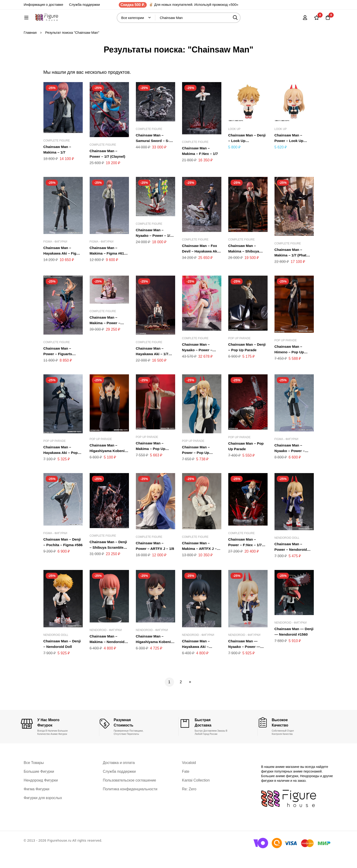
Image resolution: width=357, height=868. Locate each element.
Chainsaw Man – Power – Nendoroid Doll (291, 565)
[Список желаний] (316, 20)
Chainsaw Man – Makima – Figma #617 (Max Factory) (109, 269)
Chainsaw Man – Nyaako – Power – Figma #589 (290, 466)
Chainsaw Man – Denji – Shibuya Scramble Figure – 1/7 (109, 563)
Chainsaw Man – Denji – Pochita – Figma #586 (63, 560)
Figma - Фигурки (55, 257)
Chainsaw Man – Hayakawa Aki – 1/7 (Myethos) (153, 369)
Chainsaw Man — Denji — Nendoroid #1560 (291, 650)
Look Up (234, 144)
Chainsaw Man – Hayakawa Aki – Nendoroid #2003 (197, 662)
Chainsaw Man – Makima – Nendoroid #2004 (108, 657)
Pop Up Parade (240, 354)
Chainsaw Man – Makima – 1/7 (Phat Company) (291, 270)
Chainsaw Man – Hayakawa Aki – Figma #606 (58, 269)
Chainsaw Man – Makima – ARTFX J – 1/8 (200, 564)
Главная (30, 48)
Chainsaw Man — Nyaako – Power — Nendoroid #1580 (245, 662)
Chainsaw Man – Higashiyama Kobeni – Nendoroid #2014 (154, 657)
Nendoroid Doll (287, 553)
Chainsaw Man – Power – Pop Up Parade (196, 468)
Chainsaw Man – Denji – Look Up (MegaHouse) (248, 156)
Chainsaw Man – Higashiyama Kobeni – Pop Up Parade (108, 466)
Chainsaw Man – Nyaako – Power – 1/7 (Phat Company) (155, 251)
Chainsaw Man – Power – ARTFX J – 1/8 (153, 564)
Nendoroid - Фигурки (106, 645)
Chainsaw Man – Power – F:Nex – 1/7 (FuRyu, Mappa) (246, 560)
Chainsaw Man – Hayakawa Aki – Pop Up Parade (61, 468)
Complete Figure (57, 156)
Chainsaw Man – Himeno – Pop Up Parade (290, 367)
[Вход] (304, 20)
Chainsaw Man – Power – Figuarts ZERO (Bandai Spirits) (63, 369)
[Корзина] (327, 20)
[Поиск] (248, 20)
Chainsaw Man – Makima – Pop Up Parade (151, 464)
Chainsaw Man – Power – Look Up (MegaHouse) (290, 156)
